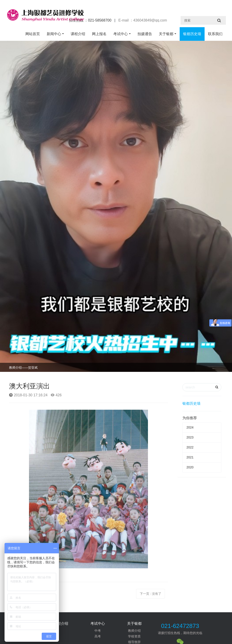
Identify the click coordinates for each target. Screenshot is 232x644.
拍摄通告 (145, 34)
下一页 (151, 594)
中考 (98, 631)
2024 (190, 427)
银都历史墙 (192, 34)
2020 (190, 467)
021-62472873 (180, 626)
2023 (190, 437)
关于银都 (166, 34)
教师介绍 (134, 631)
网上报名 (99, 34)
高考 (98, 636)
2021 (190, 457)
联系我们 (215, 34)
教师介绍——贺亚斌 (23, 368)
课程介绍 (78, 34)
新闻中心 (54, 34)
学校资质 (134, 636)
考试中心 (121, 34)
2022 (190, 447)
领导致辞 (134, 642)
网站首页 (33, 34)
